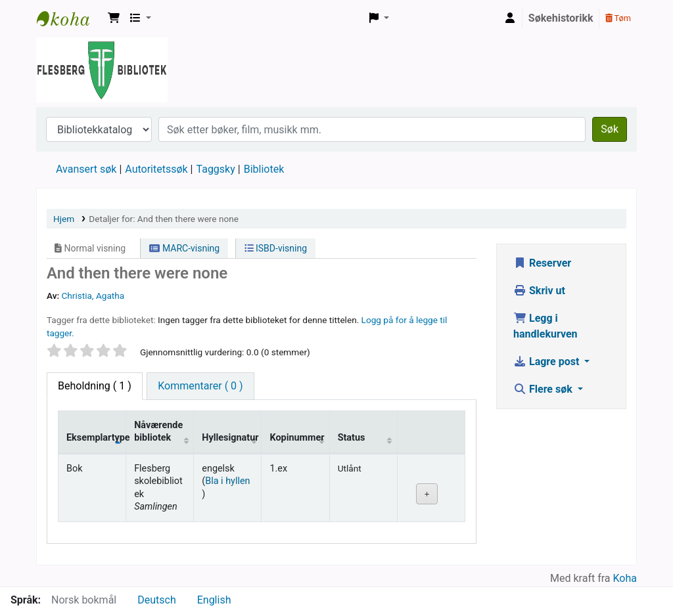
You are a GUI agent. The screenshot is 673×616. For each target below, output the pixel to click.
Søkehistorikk (561, 18)
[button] (114, 18)
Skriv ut (539, 291)
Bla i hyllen (227, 481)
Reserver (542, 263)
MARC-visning (184, 248)
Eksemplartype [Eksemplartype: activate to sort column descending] (96, 438)
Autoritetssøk (156, 169)
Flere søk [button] (544, 389)
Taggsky (216, 169)
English (214, 600)
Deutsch (156, 600)
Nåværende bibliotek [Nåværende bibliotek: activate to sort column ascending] (158, 431)
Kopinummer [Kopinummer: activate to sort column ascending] (297, 438)
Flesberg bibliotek (70, 18)
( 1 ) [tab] (95, 386)
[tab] (200, 386)
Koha (625, 578)
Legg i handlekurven (545, 326)
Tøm (618, 18)
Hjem (64, 219)
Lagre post (547, 362)
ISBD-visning (276, 248)
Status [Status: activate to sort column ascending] (352, 438)
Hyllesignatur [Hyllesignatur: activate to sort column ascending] (230, 438)
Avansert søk (86, 169)
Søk (610, 129)
